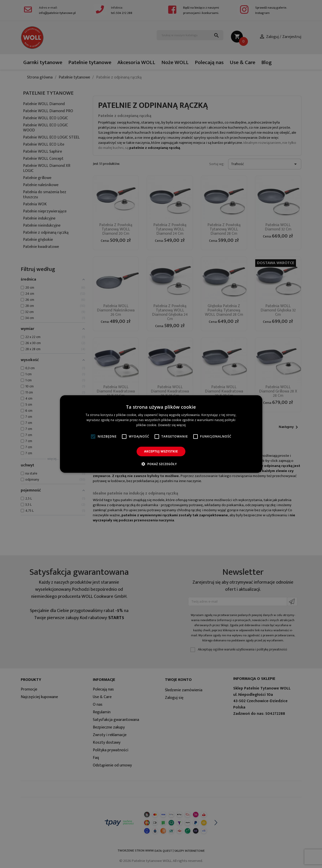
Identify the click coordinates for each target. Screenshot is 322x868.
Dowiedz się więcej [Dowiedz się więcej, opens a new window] (172, 425)
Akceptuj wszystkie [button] (161, 451)
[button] (161, 464)
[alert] (161, 434)
